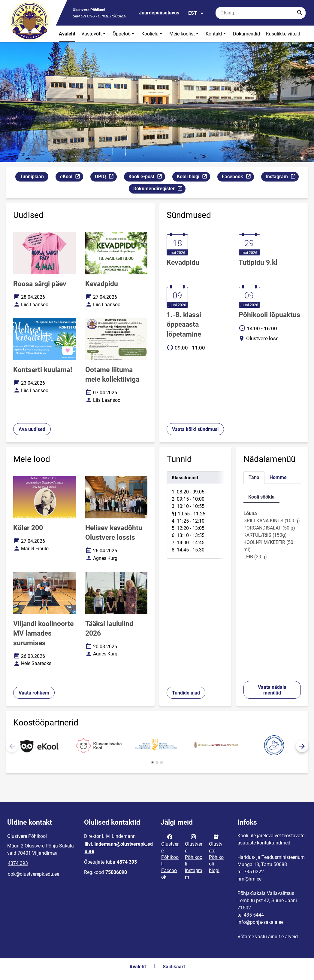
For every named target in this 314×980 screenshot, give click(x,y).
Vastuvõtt (94, 34)
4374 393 (18, 863)
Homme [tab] (278, 477)
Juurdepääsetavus (159, 13)
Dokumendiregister (159, 189)
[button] (302, 746)
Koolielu (152, 34)
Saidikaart (174, 967)
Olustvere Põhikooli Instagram (194, 856)
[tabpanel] (195, 515)
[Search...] (300, 13)
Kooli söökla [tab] (261, 497)
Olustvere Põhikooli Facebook (170, 856)
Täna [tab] (254, 477)
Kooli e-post (147, 177)
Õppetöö (124, 34)
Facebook (238, 177)
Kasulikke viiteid (283, 34)
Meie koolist (184, 34)
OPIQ (106, 177)
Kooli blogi (193, 177)
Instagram (282, 177)
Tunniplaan (32, 177)
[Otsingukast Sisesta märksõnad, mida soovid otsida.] (261, 13)
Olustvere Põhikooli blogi (216, 853)
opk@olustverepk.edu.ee (33, 874)
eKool (71, 177)
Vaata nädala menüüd (272, 690)
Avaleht (67, 34)
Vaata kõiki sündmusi (195, 429)
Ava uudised (32, 429)
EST (196, 13)
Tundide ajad (186, 693)
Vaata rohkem (34, 693)
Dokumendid (246, 34)
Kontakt (216, 34)
